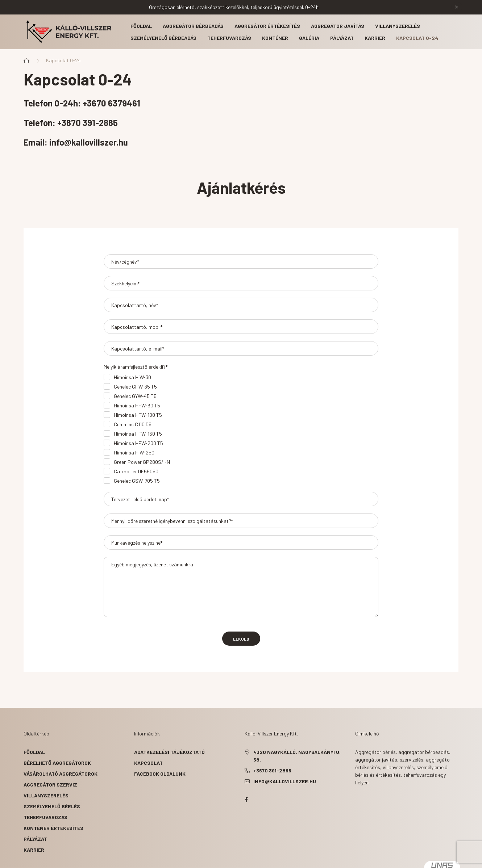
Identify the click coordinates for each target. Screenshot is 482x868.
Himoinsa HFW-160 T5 (138, 434)
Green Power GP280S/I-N (142, 462)
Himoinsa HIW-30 (132, 377)
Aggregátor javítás (338, 26)
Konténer (275, 38)
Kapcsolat (148, 763)
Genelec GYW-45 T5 (135, 396)
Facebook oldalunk (160, 774)
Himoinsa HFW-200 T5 (138, 443)
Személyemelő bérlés (52, 806)
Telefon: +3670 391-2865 (72, 123)
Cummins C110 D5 (133, 424)
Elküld (241, 639)
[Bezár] (457, 7)
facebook (246, 800)
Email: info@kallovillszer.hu (76, 142)
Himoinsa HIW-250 (134, 452)
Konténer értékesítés (53, 828)
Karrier (375, 38)
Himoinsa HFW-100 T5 (138, 415)
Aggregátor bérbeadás (193, 26)
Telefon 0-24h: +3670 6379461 (82, 103)
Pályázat (342, 38)
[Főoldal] (26, 60)
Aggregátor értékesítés (267, 26)
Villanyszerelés (398, 26)
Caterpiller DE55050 (136, 471)
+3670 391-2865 (272, 770)
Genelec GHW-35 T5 (135, 387)
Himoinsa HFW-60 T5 (137, 405)
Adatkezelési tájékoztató (169, 752)
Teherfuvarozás (229, 38)
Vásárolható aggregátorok (61, 774)
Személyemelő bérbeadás (163, 38)
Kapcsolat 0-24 (417, 38)
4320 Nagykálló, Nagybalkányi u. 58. (297, 756)
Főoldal (141, 26)
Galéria (309, 38)
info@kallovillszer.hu (285, 781)
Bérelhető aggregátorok (57, 763)
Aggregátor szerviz (50, 785)
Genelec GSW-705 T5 (137, 481)
